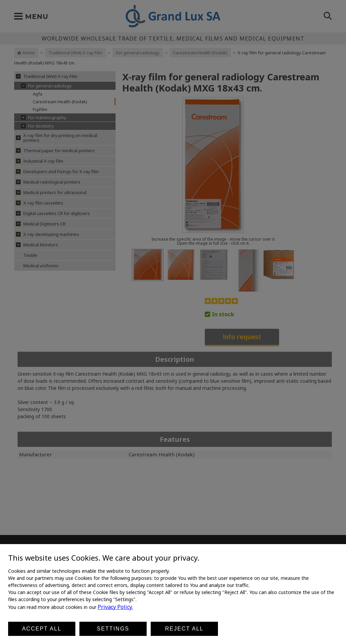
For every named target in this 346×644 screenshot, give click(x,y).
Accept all (42, 629)
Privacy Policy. (115, 607)
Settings (113, 629)
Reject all (184, 629)
